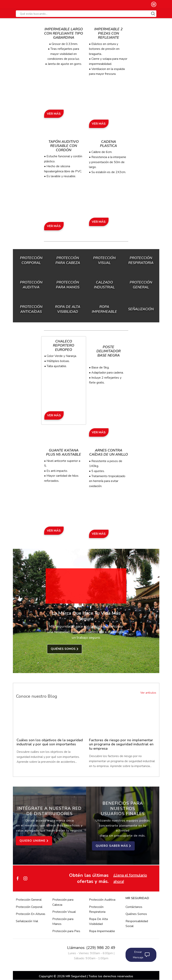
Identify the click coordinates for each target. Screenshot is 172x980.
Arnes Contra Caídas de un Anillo (109, 452)
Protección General (29, 900)
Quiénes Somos (136, 914)
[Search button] (153, 14)
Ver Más (54, 114)
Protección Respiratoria (97, 909)
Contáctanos (134, 907)
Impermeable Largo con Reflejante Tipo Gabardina (64, 33)
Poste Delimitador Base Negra (109, 351)
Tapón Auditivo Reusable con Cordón (64, 146)
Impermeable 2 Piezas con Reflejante (108, 33)
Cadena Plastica (108, 144)
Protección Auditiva (31, 285)
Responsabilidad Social (137, 924)
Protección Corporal (31, 260)
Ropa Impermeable (102, 931)
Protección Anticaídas (31, 309)
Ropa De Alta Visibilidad (98, 922)
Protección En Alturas (31, 914)
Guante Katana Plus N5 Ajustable (64, 452)
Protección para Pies (66, 931)
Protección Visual (64, 912)
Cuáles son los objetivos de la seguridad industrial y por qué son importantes (45, 744)
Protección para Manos (63, 922)
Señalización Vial (27, 921)
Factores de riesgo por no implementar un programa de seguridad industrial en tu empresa (122, 744)
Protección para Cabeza (68, 260)
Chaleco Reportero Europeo (64, 346)
